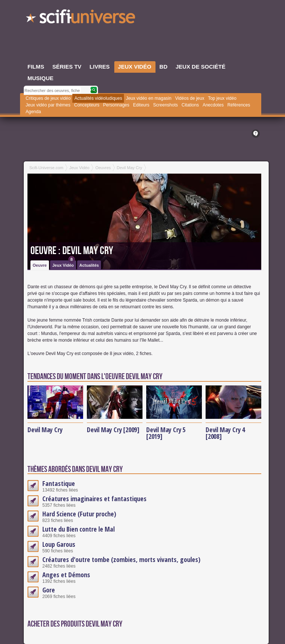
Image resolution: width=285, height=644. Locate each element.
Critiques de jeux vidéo (48, 98)
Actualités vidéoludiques (98, 98)
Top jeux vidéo (222, 98)
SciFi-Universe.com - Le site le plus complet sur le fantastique (81, 19)
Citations (190, 105)
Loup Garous (59, 544)
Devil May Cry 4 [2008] (225, 433)
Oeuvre (40, 265)
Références (239, 105)
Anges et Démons (66, 575)
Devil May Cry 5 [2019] (166, 433)
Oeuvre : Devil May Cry (72, 251)
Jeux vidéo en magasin (149, 98)
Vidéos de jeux (190, 98)
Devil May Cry (45, 430)
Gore (49, 590)
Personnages (116, 105)
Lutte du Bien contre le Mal (78, 529)
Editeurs (141, 105)
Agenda (33, 112)
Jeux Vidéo (64, 264)
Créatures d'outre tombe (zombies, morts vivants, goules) (121, 559)
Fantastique (59, 483)
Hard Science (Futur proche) (79, 514)
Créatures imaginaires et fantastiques (94, 499)
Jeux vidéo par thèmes (48, 105)
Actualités (89, 265)
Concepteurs (87, 105)
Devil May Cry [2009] (113, 430)
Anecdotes (213, 105)
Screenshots (166, 105)
